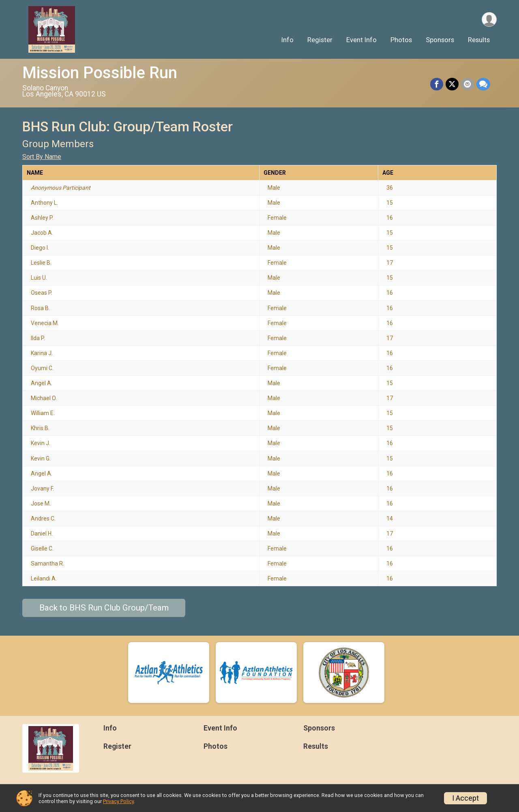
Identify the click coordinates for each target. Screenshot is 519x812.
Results (479, 40)
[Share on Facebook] (437, 84)
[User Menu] (489, 20)
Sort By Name (42, 157)
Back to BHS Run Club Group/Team (104, 608)
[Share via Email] (468, 84)
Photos (401, 40)
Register (320, 40)
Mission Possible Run (100, 73)
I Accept (465, 798)
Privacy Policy (118, 801)
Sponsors (440, 40)
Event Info (361, 40)
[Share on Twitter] (452, 84)
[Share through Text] (483, 84)
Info (287, 40)
